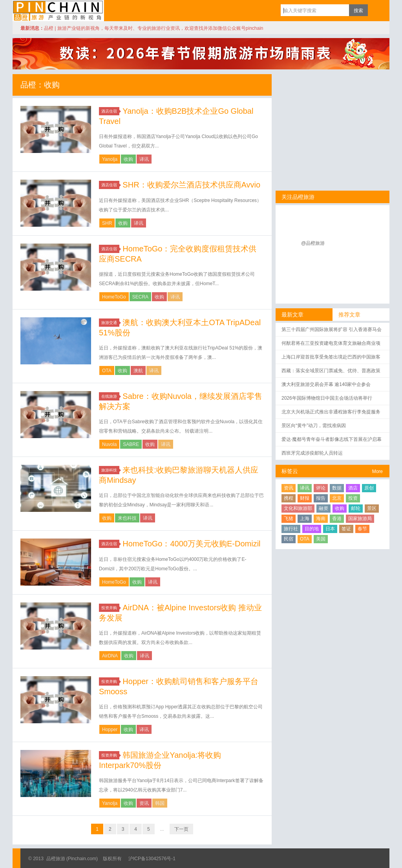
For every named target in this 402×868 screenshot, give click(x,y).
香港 (337, 519)
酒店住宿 (110, 111)
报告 (321, 498)
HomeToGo (114, 297)
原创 (369, 488)
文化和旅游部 (298, 508)
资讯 (144, 803)
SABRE (131, 444)
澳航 (138, 371)
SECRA (140, 297)
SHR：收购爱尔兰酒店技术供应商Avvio (191, 185)
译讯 (144, 159)
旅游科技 (110, 470)
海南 (321, 519)
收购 (128, 159)
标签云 (290, 471)
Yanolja (110, 159)
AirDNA (110, 656)
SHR (107, 223)
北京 (337, 498)
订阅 (376, 10)
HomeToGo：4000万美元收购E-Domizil (191, 544)
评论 (321, 488)
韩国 (160, 803)
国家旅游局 (360, 519)
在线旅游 (110, 396)
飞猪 (289, 519)
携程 (289, 498)
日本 (330, 529)
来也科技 (127, 518)
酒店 (353, 488)
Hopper (110, 730)
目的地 (312, 529)
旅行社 (291, 529)
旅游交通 (110, 323)
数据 (337, 488)
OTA (107, 371)
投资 (353, 498)
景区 (372, 508)
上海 (305, 519)
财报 (305, 498)
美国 (321, 539)
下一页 (181, 829)
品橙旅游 (58, 11)
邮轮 (356, 508)
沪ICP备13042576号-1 (152, 859)
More (377, 471)
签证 (346, 529)
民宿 (289, 539)
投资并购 (110, 608)
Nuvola (109, 444)
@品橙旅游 (313, 243)
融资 (323, 508)
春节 (362, 529)
